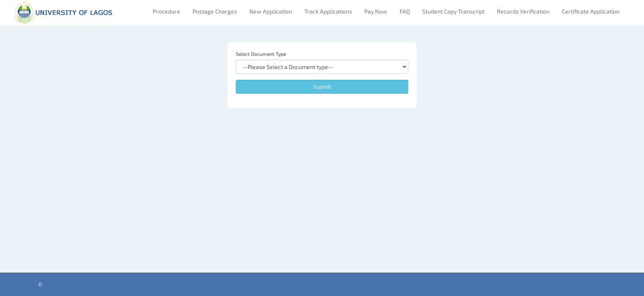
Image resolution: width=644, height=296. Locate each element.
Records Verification (523, 11)
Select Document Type (261, 54)
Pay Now (376, 11)
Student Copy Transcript (453, 11)
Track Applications (328, 11)
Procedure (167, 11)
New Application (271, 11)
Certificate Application (591, 11)
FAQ (405, 11)
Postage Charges (215, 11)
